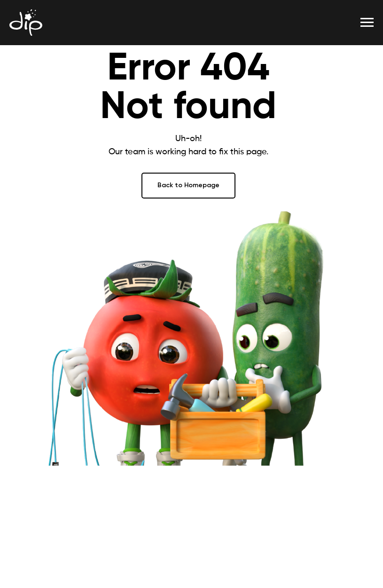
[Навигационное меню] (367, 23)
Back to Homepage (188, 185)
